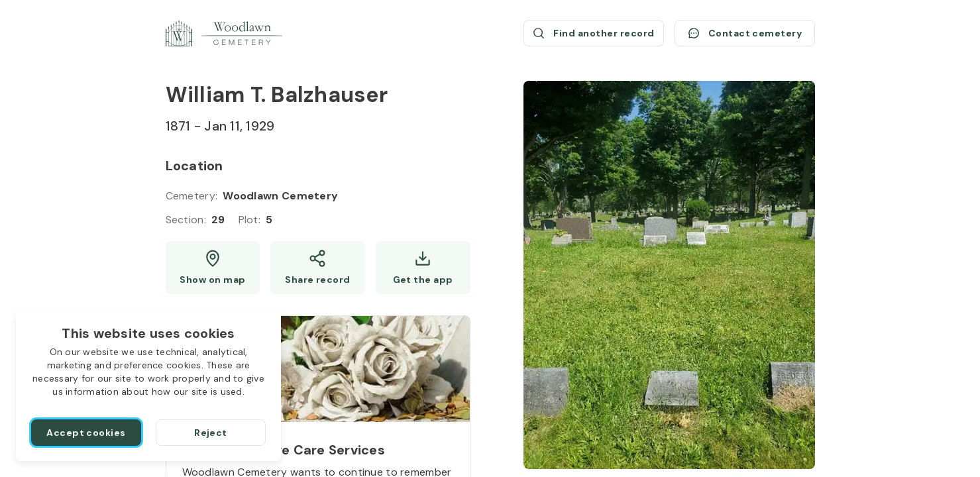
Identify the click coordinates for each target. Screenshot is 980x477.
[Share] (318, 268)
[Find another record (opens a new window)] (594, 33)
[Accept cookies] (86, 433)
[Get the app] (423, 268)
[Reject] (211, 433)
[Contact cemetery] (745, 33)
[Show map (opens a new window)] (213, 268)
